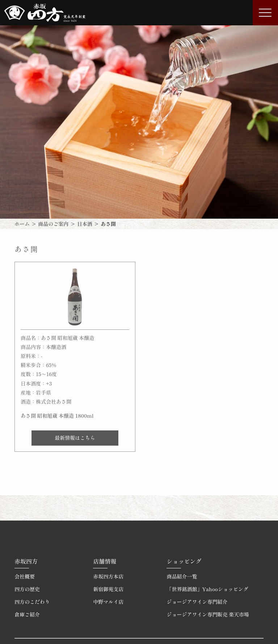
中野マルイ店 (108, 602)
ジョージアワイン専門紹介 (197, 602)
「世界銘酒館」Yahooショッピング (207, 589)
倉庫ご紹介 (27, 614)
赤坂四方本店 (108, 576)
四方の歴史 (27, 589)
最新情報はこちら (75, 438)
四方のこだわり (32, 602)
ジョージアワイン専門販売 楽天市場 (208, 614)
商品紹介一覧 (182, 576)
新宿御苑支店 (108, 589)
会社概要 (25, 576)
